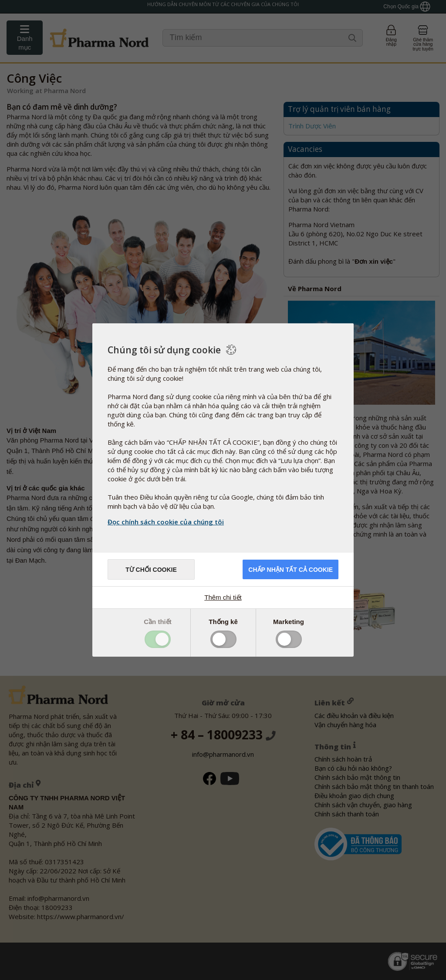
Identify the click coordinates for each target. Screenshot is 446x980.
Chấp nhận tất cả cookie (291, 570)
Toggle (158, 639)
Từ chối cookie (151, 570)
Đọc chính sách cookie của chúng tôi (166, 522)
